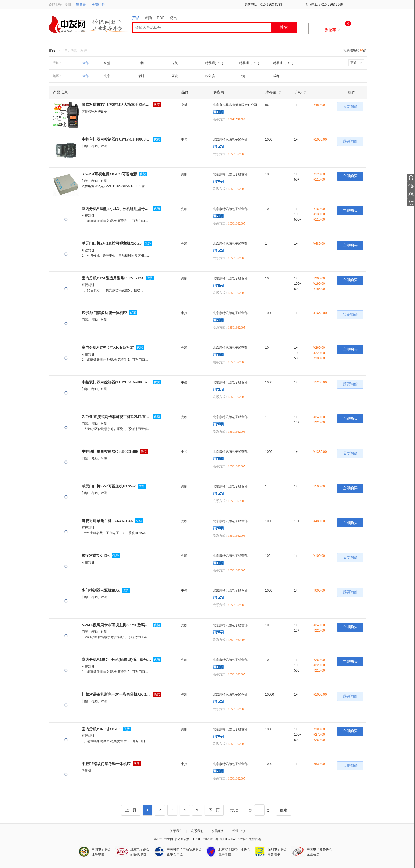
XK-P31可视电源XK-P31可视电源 (109, 174)
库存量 (271, 92)
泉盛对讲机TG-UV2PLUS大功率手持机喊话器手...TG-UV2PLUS (116, 105)
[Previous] (131, 810)
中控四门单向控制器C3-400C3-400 (110, 452)
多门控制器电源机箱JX (101, 590)
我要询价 (350, 107)
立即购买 (350, 176)
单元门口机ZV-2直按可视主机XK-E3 (112, 243)
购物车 (333, 30)
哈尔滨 (210, 76)
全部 (85, 63)
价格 (298, 92)
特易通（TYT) (249, 63)
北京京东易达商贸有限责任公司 (235, 105)
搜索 (284, 27)
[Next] (214, 810)
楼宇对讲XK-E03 (96, 556)
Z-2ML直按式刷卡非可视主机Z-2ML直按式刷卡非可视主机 (116, 417)
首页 (52, 50)
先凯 (175, 63)
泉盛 (107, 63)
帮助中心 (239, 831)
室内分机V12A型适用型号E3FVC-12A (113, 278)
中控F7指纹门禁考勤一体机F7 (106, 764)
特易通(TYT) (214, 63)
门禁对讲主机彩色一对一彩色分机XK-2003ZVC (116, 694)
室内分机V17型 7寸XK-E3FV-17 (108, 348)
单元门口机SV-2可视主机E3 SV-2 (109, 486)
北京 (107, 76)
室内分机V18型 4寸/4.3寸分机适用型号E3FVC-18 (116, 209)
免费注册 (98, 5)
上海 (242, 76)
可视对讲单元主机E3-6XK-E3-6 (107, 521)
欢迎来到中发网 (60, 5)
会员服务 (218, 831)
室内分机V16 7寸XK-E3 (101, 729)
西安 (175, 76)
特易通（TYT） (284, 63)
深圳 (141, 76)
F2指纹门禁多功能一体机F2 (104, 313)
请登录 (81, 5)
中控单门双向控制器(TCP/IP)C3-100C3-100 (116, 139)
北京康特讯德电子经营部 (230, 140)
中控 (141, 63)
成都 (276, 76)
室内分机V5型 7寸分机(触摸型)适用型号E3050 (116, 660)
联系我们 (197, 831)
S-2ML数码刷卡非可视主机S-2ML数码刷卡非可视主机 (116, 625)
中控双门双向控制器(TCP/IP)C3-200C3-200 (116, 382)
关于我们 (176, 831)
